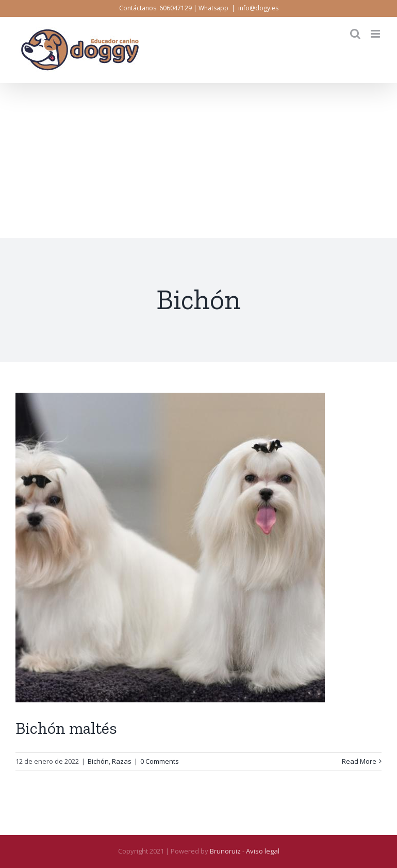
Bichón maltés (66, 728)
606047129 (176, 8)
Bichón (98, 761)
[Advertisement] (198, 160)
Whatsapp (213, 8)
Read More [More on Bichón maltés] (359, 761)
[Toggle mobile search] (355, 34)
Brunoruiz (225, 851)
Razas (122, 761)
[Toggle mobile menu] (376, 34)
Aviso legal (263, 851)
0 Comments (160, 761)
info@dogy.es (258, 8)
